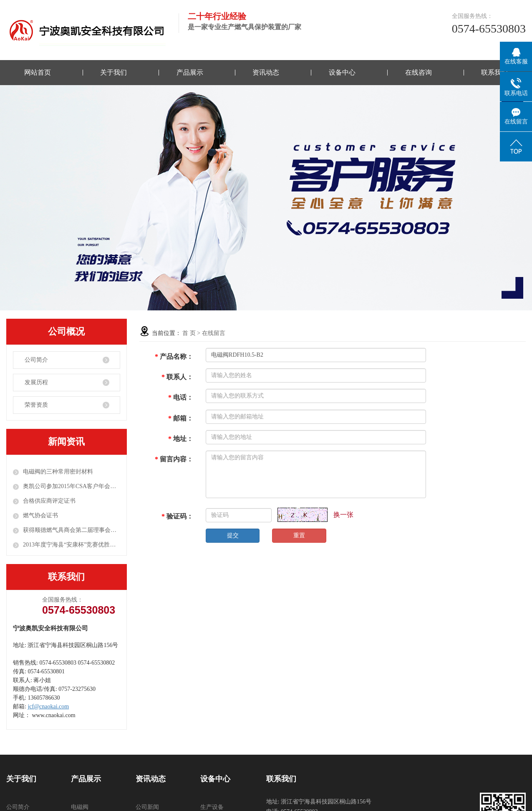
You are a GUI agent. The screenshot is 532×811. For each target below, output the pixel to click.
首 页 (189, 333)
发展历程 (36, 382)
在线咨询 (419, 72)
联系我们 (494, 72)
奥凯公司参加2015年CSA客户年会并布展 (72, 486)
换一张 (343, 515)
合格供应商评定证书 (49, 501)
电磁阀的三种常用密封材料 (58, 472)
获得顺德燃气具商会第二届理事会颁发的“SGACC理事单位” (72, 530)
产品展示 (190, 72)
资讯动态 (266, 72)
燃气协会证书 (40, 515)
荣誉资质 (36, 405)
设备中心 (342, 72)
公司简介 (36, 360)
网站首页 (38, 72)
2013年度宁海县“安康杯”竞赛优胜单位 (72, 545)
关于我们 (113, 72)
